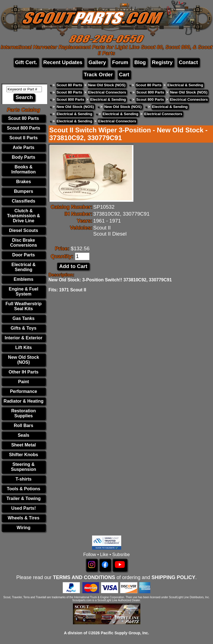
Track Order (98, 74)
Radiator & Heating (24, 401)
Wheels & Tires (24, 518)
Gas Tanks (24, 318)
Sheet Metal (23, 445)
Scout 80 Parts (23, 118)
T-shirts (24, 479)
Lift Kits (24, 348)
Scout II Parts (24, 138)
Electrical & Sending (23, 267)
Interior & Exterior (24, 338)
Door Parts (24, 255)
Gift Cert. (26, 62)
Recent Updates (63, 62)
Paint (23, 382)
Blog (140, 62)
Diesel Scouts (23, 230)
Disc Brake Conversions (23, 243)
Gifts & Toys (23, 328)
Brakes (23, 182)
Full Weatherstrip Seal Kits (24, 306)
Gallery (97, 62)
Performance (24, 391)
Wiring (24, 528)
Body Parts (24, 157)
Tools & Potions (24, 489)
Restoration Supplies (23, 413)
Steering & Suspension (24, 467)
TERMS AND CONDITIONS (84, 577)
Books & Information (24, 169)
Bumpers (23, 191)
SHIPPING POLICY (173, 577)
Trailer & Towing (23, 498)
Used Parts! (23, 508)
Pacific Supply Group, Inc (125, 633)
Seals (24, 435)
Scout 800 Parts (24, 128)
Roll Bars (24, 425)
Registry (162, 62)
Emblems (23, 279)
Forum (120, 62)
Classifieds (24, 201)
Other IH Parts (24, 372)
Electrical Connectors (107, 92)
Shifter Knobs (23, 455)
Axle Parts (24, 147)
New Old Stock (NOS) (24, 360)
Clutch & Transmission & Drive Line (23, 216)
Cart (124, 74)
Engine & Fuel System (24, 291)
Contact (188, 62)
